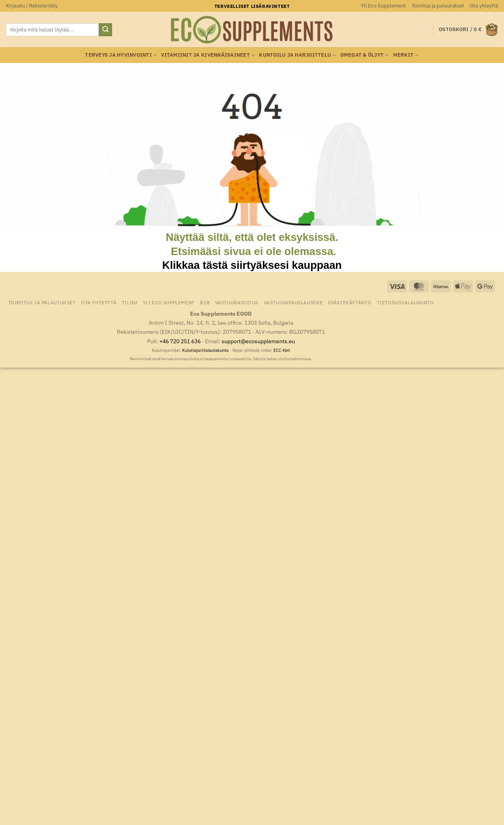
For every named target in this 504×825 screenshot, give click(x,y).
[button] (32, 6)
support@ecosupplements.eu (258, 341)
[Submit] (105, 30)
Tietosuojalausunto (405, 302)
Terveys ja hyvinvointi (121, 55)
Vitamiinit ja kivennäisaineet (208, 55)
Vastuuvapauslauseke (294, 302)
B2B (205, 302)
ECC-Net (282, 350)
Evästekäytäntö (350, 302)
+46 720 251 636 (180, 341)
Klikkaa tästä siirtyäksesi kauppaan (252, 265)
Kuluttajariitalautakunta (205, 350)
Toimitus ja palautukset (438, 6)
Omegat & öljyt (365, 55)
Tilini (130, 302)
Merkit (406, 55)
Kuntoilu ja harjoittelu (297, 55)
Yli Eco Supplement (383, 6)
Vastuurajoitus (237, 302)
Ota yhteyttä (484, 6)
